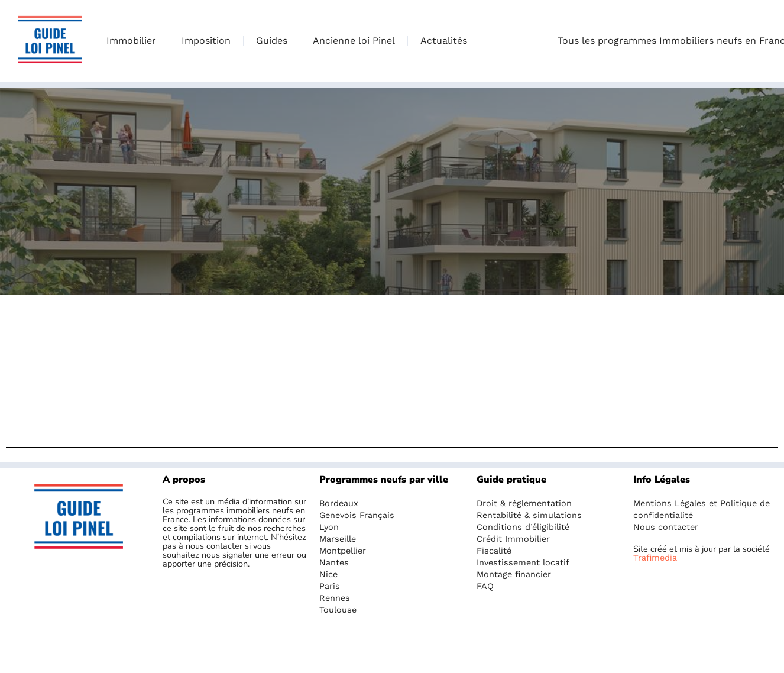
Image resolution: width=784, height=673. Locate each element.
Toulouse (338, 610)
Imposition (206, 41)
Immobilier (131, 41)
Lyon (329, 527)
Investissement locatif (523, 562)
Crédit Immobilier (513, 539)
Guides (272, 41)
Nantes (334, 562)
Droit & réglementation (524, 503)
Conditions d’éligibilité (523, 527)
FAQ (485, 586)
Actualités (444, 41)
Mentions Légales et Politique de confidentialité (702, 509)
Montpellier (343, 551)
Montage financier (514, 574)
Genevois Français (357, 515)
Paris (330, 586)
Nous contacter (666, 527)
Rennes (335, 598)
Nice (328, 574)
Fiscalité (494, 551)
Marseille (338, 539)
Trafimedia (655, 558)
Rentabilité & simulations (529, 515)
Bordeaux (339, 503)
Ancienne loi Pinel (354, 41)
